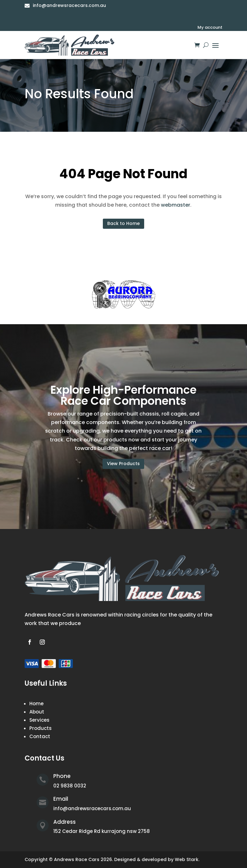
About (37, 712)
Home (36, 704)
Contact (40, 736)
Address (65, 822)
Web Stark (187, 859)
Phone (62, 776)
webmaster (176, 205)
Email (61, 799)
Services (39, 720)
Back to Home (123, 223)
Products (41, 728)
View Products (123, 464)
